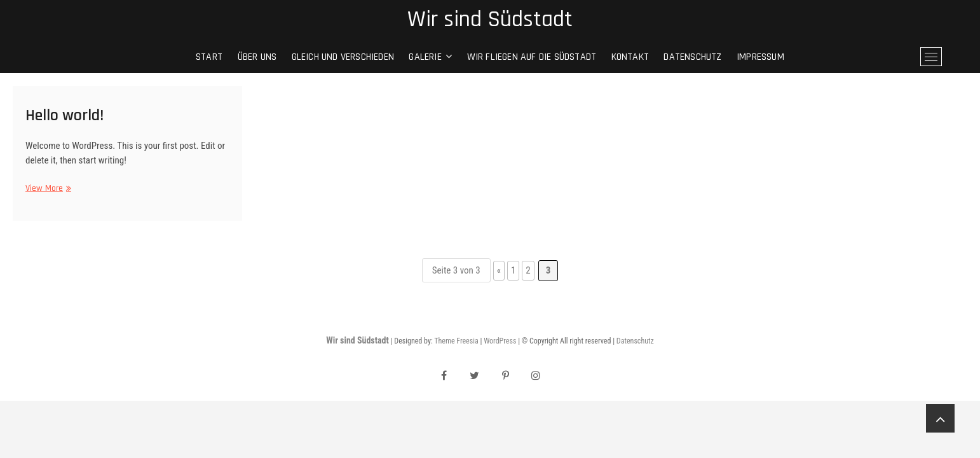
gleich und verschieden (343, 57)
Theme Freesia (456, 341)
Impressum (760, 57)
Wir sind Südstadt (490, 20)
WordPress (500, 341)
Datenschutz (692, 57)
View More (47, 189)
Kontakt (630, 57)
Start (209, 57)
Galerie (425, 57)
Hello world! (65, 115)
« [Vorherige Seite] (499, 270)
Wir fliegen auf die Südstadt (532, 57)
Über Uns (257, 57)
